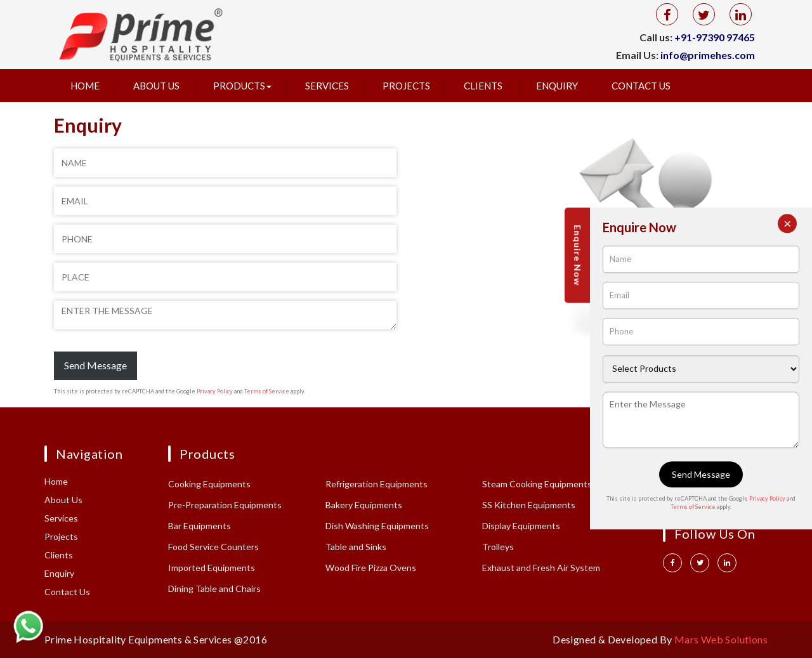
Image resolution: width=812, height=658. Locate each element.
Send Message (95, 365)
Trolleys (498, 547)
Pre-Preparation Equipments (225, 505)
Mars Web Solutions (721, 639)
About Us (156, 86)
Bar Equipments (200, 526)
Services (327, 86)
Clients (483, 86)
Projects (406, 86)
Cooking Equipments (209, 484)
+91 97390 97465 (702, 483)
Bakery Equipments (364, 505)
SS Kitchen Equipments (529, 505)
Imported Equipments (212, 568)
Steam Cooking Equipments (537, 484)
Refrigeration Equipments (377, 484)
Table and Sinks (356, 547)
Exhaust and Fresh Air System (541, 568)
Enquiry (557, 86)
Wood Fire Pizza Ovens (371, 568)
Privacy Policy (215, 391)
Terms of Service (267, 391)
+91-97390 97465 (715, 37)
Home (85, 86)
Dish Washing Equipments (377, 526)
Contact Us (641, 86)
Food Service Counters (213, 547)
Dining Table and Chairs (214, 589)
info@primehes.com (708, 55)
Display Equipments (521, 526)
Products (242, 86)
